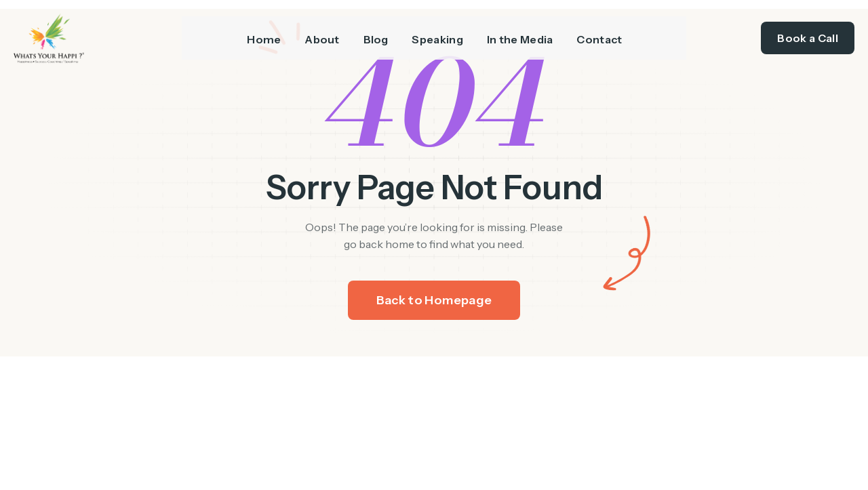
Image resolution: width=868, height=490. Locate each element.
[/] (98, 35)
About (316, 35)
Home (254, 35)
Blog (373, 35)
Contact (608, 35)
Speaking (439, 35)
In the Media (525, 35)
